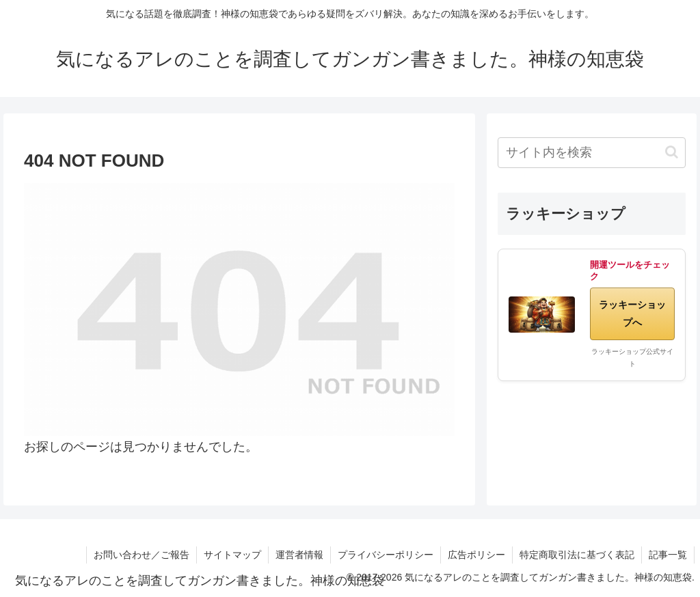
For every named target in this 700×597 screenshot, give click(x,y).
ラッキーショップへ (632, 313)
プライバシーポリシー (386, 555)
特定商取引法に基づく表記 (577, 555)
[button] (672, 152)
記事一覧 (668, 555)
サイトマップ (232, 555)
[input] (591, 153)
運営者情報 (299, 555)
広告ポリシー (476, 555)
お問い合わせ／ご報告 (142, 555)
